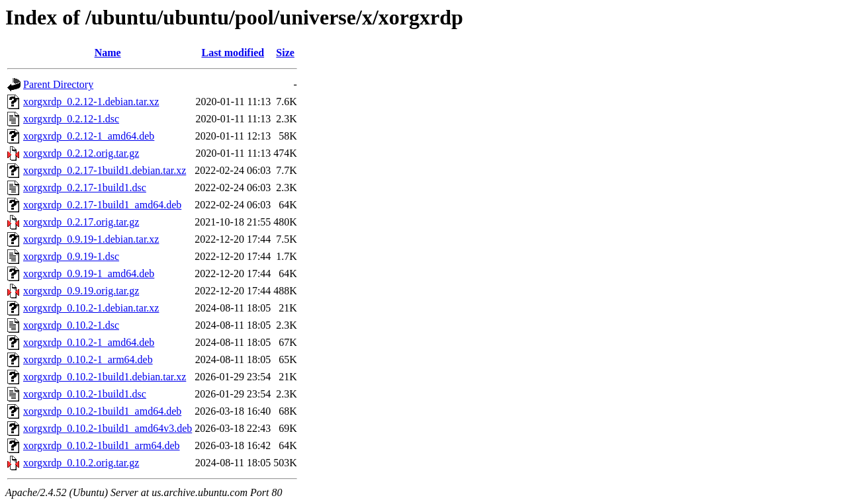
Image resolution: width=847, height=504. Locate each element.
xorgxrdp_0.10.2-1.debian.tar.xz (91, 308)
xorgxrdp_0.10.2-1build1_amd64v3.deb (108, 428)
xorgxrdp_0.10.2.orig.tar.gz (81, 463)
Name (108, 53)
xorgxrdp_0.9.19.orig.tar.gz (81, 291)
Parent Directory (58, 84)
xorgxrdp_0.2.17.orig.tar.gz (81, 222)
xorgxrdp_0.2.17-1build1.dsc (85, 188)
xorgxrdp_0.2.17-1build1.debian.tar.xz (105, 170)
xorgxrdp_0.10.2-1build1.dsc (85, 394)
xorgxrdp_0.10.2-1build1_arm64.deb (102, 445)
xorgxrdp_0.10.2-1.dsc (71, 325)
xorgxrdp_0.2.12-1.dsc (71, 119)
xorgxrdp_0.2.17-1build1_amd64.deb (102, 205)
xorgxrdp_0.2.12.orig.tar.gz (81, 153)
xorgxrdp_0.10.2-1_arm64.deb (88, 359)
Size (285, 53)
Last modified (233, 53)
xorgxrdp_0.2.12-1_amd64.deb (89, 136)
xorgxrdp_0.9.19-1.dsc (71, 256)
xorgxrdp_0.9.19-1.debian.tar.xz (91, 239)
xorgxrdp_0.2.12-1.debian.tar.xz (91, 102)
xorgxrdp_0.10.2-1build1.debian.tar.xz (105, 377)
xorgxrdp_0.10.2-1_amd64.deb (89, 342)
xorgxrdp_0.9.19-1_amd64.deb (89, 273)
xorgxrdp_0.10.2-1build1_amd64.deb (102, 411)
